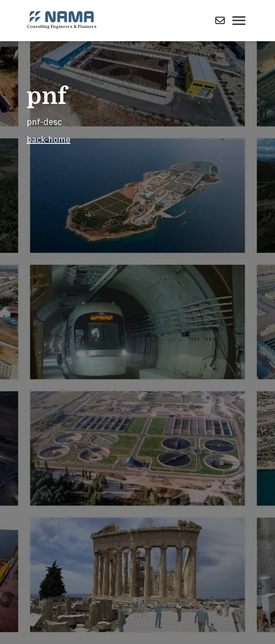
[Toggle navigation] (239, 21)
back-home (49, 139)
